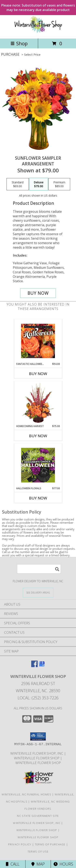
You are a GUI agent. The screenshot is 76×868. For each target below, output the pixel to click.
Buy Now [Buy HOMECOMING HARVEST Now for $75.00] (38, 436)
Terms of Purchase (50, 844)
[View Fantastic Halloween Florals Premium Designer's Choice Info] (38, 341)
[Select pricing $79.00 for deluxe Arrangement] (39, 184)
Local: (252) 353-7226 (38, 698)
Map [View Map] (38, 864)
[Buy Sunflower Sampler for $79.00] (38, 293)
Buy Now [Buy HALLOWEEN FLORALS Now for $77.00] (38, 498)
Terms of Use (38, 851)
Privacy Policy (20, 844)
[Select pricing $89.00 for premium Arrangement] (59, 184)
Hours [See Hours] (63, 864)
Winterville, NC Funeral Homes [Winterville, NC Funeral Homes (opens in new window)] (26, 794)
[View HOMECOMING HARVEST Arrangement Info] (38, 403)
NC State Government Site (38, 816)
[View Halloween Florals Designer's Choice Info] (38, 465)
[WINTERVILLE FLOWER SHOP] (38, 33)
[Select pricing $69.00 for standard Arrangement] (18, 184)
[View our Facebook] (34, 666)
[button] (38, 736)
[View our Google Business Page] (42, 666)
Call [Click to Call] (13, 864)
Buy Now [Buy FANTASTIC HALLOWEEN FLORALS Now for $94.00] (38, 374)
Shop (19, 43)
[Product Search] (39, 569)
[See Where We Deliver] (38, 592)
